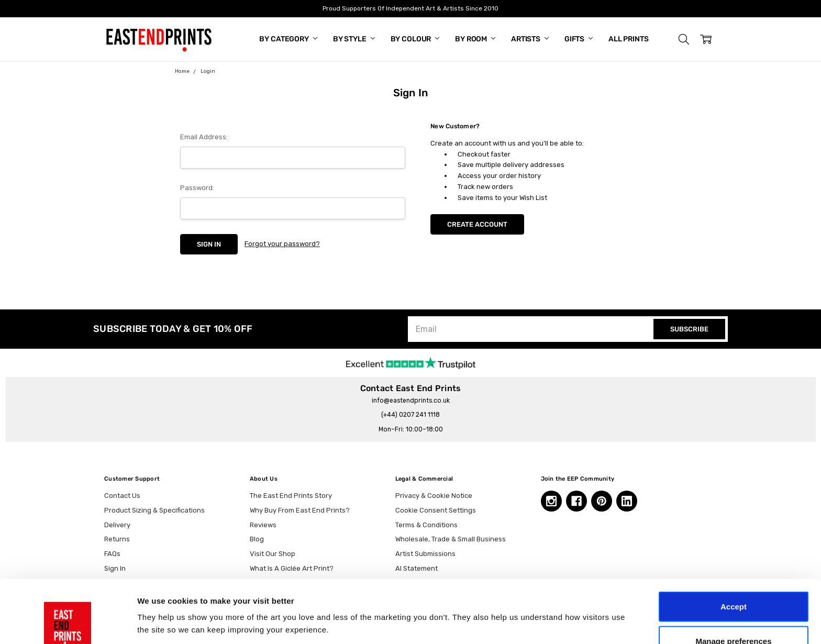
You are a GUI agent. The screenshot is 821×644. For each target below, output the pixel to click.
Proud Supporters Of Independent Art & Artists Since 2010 (410, 8)
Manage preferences (733, 582)
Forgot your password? (282, 244)
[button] (684, 39)
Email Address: (204, 137)
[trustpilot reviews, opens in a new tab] (411, 362)
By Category (288, 39)
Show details (550, 604)
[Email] (532, 329)
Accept (734, 547)
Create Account (477, 224)
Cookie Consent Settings (436, 510)
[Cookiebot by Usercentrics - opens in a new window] (68, 624)
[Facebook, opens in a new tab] (576, 501)
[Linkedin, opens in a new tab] (627, 501)
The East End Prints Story (291, 496)
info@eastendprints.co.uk (411, 401)
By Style (354, 39)
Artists (530, 39)
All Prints (629, 39)
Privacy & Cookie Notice (434, 496)
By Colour (415, 39)
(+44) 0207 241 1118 (410, 415)
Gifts (579, 39)
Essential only (734, 616)
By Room (475, 39)
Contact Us (122, 496)
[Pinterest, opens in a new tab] (602, 501)
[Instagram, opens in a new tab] (551, 501)
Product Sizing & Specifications (154, 510)
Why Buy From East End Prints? (300, 510)
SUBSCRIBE (689, 329)
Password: (197, 188)
